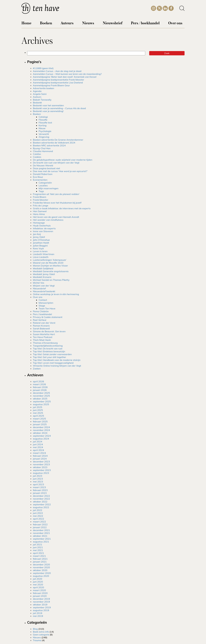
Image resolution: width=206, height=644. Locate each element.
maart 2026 (39, 384)
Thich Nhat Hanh (42, 340)
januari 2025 (40, 424)
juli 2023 (38, 476)
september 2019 (42, 607)
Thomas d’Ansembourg (45, 343)
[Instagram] (153, 8)
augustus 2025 (41, 404)
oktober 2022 (40, 502)
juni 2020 (38, 582)
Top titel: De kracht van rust (48, 349)
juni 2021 (38, 547)
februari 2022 (40, 524)
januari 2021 (40, 562)
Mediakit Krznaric (42, 277)
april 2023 (38, 484)
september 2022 (42, 504)
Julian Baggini (40, 246)
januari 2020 (40, 596)
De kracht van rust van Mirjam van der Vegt (56, 163)
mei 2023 (38, 482)
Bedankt (37, 103)
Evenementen (40, 180)
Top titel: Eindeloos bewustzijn (49, 351)
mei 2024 (38, 447)
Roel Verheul (40, 320)
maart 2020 (39, 590)
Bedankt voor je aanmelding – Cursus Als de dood (59, 108)
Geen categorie (41, 635)
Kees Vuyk (38, 248)
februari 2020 (40, 593)
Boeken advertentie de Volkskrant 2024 (54, 143)
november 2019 (41, 602)
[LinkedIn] (165, 8)
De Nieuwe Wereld (43, 165)
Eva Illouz (38, 177)
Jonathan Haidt (41, 243)
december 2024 (41, 427)
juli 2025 (38, 407)
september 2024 (42, 436)
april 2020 (38, 587)
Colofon (37, 154)
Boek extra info (41, 632)
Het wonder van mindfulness (48, 220)
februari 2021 (40, 559)
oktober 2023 (40, 467)
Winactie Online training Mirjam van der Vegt (57, 366)
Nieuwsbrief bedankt (44, 291)
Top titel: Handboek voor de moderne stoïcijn (57, 360)
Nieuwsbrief (113, 23)
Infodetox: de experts (44, 228)
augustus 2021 (41, 542)
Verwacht (44, 134)
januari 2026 (40, 390)
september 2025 (42, 401)
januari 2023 (40, 493)
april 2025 (38, 416)
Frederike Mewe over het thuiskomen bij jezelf (57, 203)
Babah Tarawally (42, 100)
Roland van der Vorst (44, 323)
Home (26, 23)
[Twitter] (159, 8)
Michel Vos (39, 283)
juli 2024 (38, 441)
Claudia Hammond (43, 151)
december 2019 (41, 599)
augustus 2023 (41, 473)
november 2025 (41, 396)
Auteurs (67, 23)
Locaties (43, 185)
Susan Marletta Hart (44, 334)
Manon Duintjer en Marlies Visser (50, 266)
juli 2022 (38, 510)
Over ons (175, 23)
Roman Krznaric (41, 326)
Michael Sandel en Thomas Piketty (51, 280)
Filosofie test (45, 123)
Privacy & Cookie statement (48, 317)
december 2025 (41, 393)
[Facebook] (171, 8)
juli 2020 (38, 579)
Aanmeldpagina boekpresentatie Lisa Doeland (58, 83)
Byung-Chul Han (42, 148)
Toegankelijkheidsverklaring (48, 346)
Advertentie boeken (43, 88)
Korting (43, 125)
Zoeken (37, 369)
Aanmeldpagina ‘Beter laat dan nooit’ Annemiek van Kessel (65, 77)
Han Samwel (40, 211)
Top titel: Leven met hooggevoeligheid (53, 363)
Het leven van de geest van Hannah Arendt (56, 217)
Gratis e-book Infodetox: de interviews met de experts (62, 208)
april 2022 (38, 519)
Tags (41, 191)
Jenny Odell (39, 237)
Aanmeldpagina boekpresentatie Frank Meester (59, 80)
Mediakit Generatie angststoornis (51, 271)
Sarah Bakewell (41, 329)
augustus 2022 (41, 507)
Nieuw (42, 128)
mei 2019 (38, 616)
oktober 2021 (40, 536)
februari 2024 (40, 456)
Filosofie (43, 120)
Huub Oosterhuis (42, 226)
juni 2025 (38, 410)
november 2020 (41, 567)
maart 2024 (39, 453)
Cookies (37, 157)
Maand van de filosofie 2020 (48, 263)
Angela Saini (40, 94)
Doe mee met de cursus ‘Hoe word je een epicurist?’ (60, 171)
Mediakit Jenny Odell (44, 274)
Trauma (37, 640)
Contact (43, 300)
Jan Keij (37, 234)
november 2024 (41, 430)
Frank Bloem (40, 197)
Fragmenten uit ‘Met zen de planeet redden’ (56, 194)
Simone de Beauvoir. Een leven (49, 331)
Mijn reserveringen (48, 188)
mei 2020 (38, 585)
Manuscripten (46, 303)
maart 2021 (39, 556)
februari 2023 (40, 490)
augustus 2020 (41, 576)
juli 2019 (38, 613)
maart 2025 (39, 419)
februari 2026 (40, 387)
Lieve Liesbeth (41, 257)
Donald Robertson (43, 174)
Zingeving (44, 137)
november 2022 (41, 499)
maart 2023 (39, 487)
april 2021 (38, 553)
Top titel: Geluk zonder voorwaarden (52, 354)
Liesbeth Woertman (44, 254)
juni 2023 (38, 479)
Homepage (39, 223)
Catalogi (43, 117)
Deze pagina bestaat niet (46, 168)
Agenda (37, 91)
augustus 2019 (41, 610)
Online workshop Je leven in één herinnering (56, 294)
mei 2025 (38, 413)
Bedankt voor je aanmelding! (48, 111)
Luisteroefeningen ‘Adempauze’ (50, 260)
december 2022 (41, 496)
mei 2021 (38, 550)
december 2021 (41, 530)
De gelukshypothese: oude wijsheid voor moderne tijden (63, 160)
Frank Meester (41, 200)
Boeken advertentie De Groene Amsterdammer (58, 140)
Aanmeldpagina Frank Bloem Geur (51, 85)
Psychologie (45, 131)
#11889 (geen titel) (43, 68)
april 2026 (38, 381)
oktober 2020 (40, 570)
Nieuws (88, 23)
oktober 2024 (40, 433)
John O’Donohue (41, 240)
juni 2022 (38, 513)
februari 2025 (40, 421)
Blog (35, 629)
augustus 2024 (41, 439)
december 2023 (41, 462)
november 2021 (41, 533)
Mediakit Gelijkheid (43, 268)
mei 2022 (38, 516)
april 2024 (38, 450)
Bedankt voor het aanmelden (48, 105)
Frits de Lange (41, 206)
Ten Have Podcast (43, 337)
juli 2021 (38, 544)
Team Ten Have (47, 308)
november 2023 (41, 464)
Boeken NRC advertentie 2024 (49, 145)
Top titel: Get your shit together (49, 357)
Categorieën (45, 183)
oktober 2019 (40, 605)
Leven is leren (40, 251)
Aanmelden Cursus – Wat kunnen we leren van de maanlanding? (67, 74)
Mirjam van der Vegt (44, 286)
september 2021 (42, 539)
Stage (42, 306)
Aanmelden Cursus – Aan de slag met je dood (57, 71)
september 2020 (42, 573)
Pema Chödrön (41, 311)
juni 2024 (38, 444)
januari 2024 (40, 459)
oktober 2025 (40, 399)
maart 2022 (39, 522)
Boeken (46, 23)
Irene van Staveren (43, 231)
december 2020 (41, 564)
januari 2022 (40, 527)
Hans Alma (39, 214)
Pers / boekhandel (145, 23)
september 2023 (42, 470)
